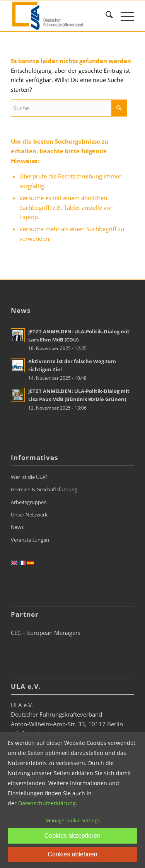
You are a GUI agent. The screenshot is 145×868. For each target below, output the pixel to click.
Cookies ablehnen (72, 854)
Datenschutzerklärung (47, 803)
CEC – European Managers (46, 633)
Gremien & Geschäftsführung (44, 489)
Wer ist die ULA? (29, 477)
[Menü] (124, 16)
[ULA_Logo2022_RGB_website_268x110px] (60, 16)
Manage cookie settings (73, 820)
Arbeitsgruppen (29, 502)
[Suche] (105, 16)
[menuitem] (105, 16)
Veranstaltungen (30, 540)
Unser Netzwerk (29, 515)
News (17, 527)
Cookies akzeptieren (72, 836)
